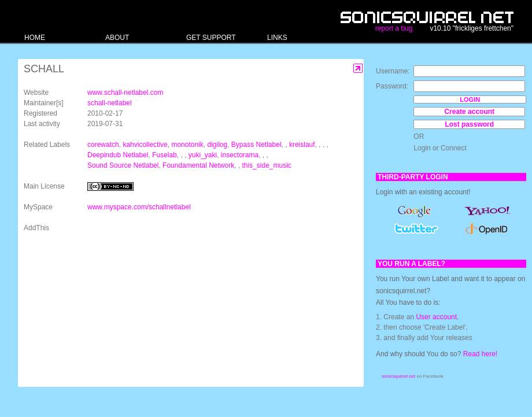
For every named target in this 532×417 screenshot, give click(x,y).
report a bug (394, 28)
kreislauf (302, 145)
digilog (217, 145)
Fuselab (165, 155)
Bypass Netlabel (256, 145)
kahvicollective (145, 145)
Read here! (480, 354)
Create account (469, 112)
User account (436, 317)
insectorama (240, 155)
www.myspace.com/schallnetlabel (139, 207)
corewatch (103, 145)
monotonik (187, 145)
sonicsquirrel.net (398, 376)
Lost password (469, 124)
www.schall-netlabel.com (125, 93)
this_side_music (267, 165)
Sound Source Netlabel (123, 165)
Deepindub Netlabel (118, 155)
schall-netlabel (110, 103)
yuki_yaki (203, 155)
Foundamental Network (198, 165)
